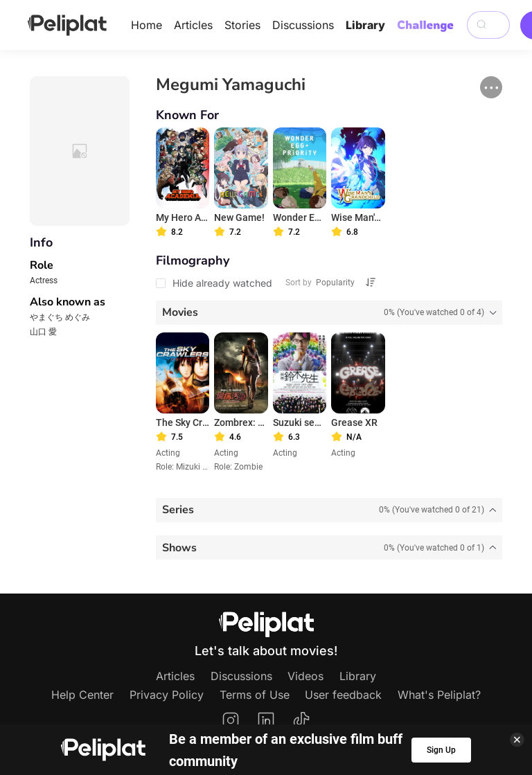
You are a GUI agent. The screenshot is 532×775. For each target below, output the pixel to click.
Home (147, 25)
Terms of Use (255, 695)
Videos (305, 676)
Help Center (82, 695)
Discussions (303, 25)
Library (365, 25)
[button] (491, 87)
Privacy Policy (167, 695)
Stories (242, 25)
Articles (193, 25)
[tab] (329, 313)
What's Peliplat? (439, 695)
